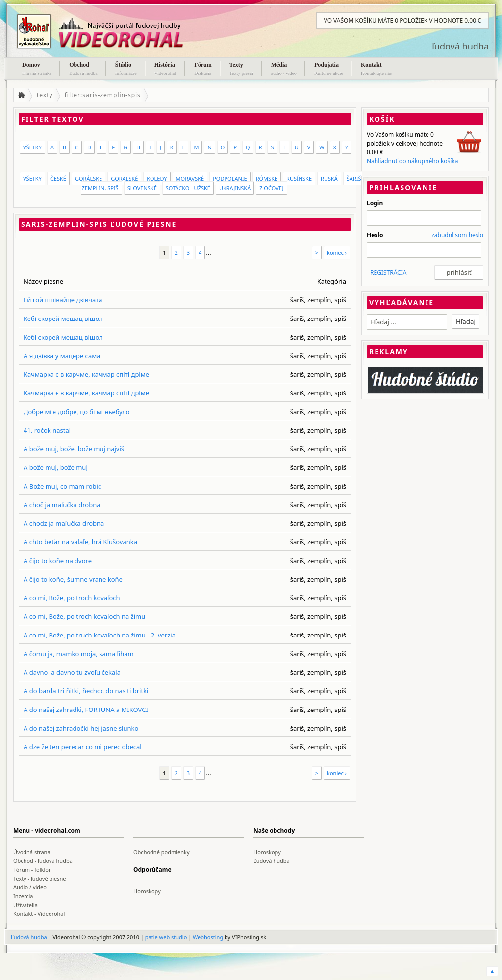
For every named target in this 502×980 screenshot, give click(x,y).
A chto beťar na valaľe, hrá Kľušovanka (80, 542)
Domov (37, 70)
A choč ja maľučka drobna (62, 505)
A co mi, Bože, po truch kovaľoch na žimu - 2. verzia (100, 635)
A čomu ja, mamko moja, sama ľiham (79, 654)
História (166, 70)
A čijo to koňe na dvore (58, 561)
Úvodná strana (32, 852)
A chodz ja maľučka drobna (64, 523)
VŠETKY (32, 147)
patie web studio (166, 937)
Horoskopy (267, 852)
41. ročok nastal (47, 430)
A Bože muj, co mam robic (62, 486)
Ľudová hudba (272, 861)
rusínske (299, 179)
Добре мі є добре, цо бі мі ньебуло (76, 412)
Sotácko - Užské (188, 188)
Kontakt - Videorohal (39, 914)
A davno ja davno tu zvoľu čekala (72, 672)
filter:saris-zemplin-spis (103, 95)
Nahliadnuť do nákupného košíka (413, 161)
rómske (267, 179)
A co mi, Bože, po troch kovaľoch (72, 598)
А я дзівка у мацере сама (62, 356)
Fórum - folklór (32, 870)
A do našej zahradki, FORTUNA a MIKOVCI (86, 710)
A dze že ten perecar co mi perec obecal (83, 747)
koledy (157, 179)
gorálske (88, 179)
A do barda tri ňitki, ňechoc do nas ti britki (86, 691)
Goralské (124, 179)
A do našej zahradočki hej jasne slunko (81, 728)
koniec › (337, 253)
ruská (329, 179)
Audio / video (30, 887)
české (58, 179)
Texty (241, 70)
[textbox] (407, 322)
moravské (190, 179)
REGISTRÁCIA (388, 273)
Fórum (203, 70)
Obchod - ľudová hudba (43, 861)
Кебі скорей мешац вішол (63, 318)
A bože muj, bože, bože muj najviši (75, 449)
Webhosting (208, 937)
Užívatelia (25, 905)
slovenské (142, 188)
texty (45, 95)
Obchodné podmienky (162, 852)
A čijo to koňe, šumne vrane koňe (73, 579)
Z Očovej (271, 188)
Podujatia (329, 70)
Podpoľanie (230, 179)
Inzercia (23, 896)
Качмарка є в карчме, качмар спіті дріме (86, 374)
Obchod (83, 70)
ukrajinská (235, 188)
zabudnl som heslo (457, 235)
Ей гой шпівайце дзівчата (63, 300)
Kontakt (376, 70)
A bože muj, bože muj (56, 467)
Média (284, 70)
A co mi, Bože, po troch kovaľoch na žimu (84, 616)
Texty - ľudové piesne (40, 878)
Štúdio (126, 70)
